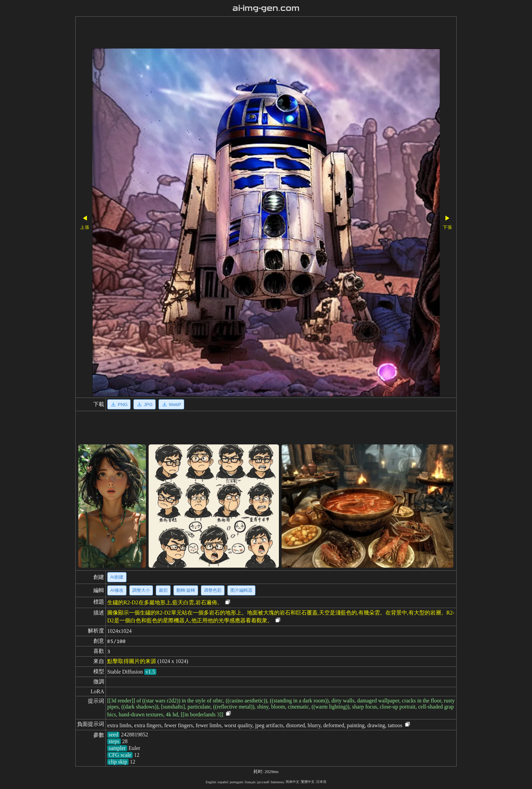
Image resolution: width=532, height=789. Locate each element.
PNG (119, 404)
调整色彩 (213, 590)
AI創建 (117, 577)
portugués (236, 782)
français (250, 782)
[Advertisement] (247, 33)
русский (263, 782)
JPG (145, 404)
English (211, 782)
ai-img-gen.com (266, 8)
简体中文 (292, 782)
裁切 (163, 590)
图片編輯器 (241, 590)
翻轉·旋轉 (186, 590)
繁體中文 (308, 782)
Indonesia (277, 782)
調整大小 (141, 590)
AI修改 (117, 590)
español (223, 782)
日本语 (321, 782)
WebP (171, 404)
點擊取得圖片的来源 (132, 661)
